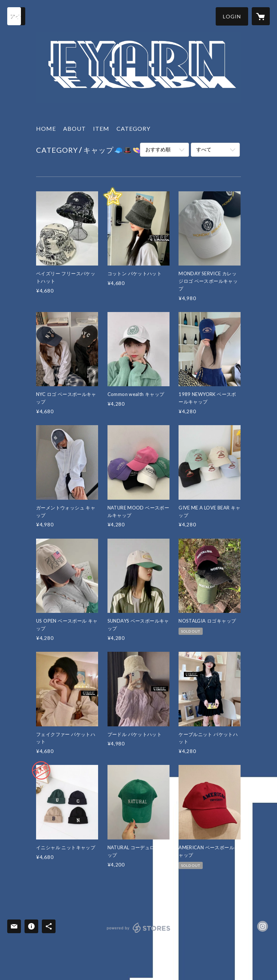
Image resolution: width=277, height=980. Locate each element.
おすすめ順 (158, 149)
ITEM (101, 128)
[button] (232, 16)
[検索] (16, 16)
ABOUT (74, 128)
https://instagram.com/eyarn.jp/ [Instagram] (263, 926)
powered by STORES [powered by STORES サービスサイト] (139, 933)
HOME (46, 128)
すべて (204, 149)
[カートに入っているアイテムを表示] (261, 16)
